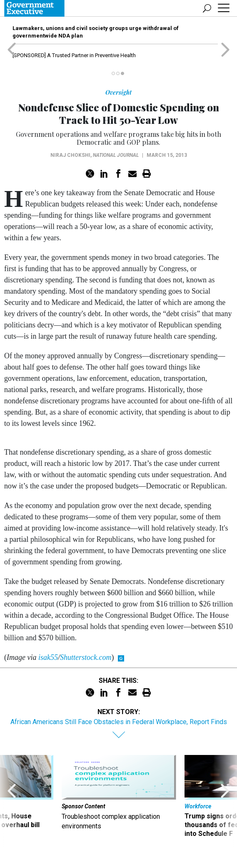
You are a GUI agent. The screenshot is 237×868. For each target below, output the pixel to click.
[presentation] (12, 801)
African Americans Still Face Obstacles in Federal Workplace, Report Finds (119, 722)
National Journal (116, 155)
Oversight (118, 92)
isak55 (48, 657)
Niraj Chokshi (70, 155)
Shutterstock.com (86, 657)
